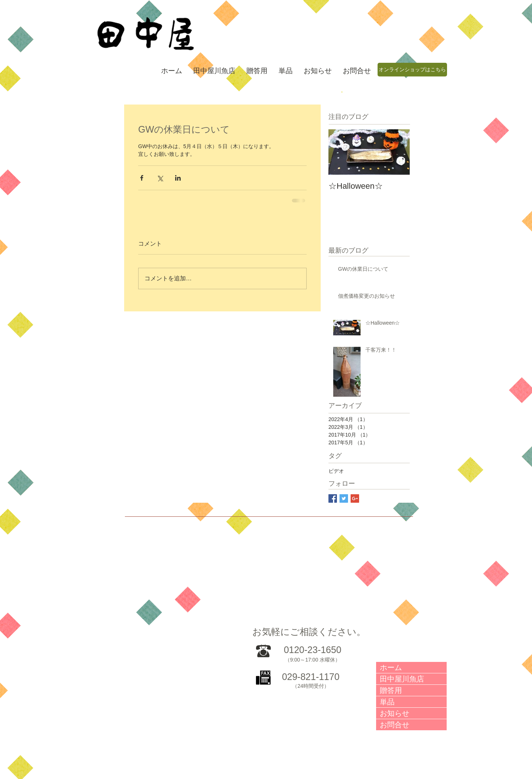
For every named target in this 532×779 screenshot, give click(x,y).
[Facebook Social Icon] (333, 498)
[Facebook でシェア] (142, 178)
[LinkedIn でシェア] (178, 178)
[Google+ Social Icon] (355, 498)
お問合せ (395, 725)
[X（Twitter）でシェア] (160, 178)
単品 (387, 702)
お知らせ (395, 713)
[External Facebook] (343, 587)
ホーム (391, 667)
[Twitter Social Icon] (344, 498)
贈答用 (391, 690)
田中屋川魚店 (402, 679)
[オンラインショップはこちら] (412, 70)
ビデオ (336, 471)
